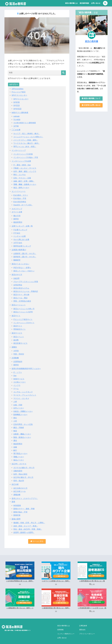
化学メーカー (19, 406)
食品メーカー (19, 458)
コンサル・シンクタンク (23, 390)
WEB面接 (17, 503)
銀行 (15, 449)
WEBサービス (19, 378)
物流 (15, 429)
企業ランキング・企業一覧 (22, 225)
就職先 (14, 346)
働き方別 (17, 215)
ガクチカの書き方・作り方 (24, 466)
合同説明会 (18, 284)
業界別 (16, 218)
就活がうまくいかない (20, 263)
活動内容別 (18, 469)
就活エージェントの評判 (23, 311)
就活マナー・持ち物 (21, 294)
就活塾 (16, 339)
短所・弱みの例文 (20, 472)
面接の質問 (16, 517)
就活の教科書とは (71, 3)
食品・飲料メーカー (21, 187)
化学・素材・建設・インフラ (25, 171)
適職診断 (17, 493)
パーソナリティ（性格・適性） (26, 140)
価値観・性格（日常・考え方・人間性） (29, 521)
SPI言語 (17, 105)
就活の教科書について (91, 98)
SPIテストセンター (21, 99)
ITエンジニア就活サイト (23, 318)
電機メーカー (19, 455)
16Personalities (18, 89)
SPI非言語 (17, 109)
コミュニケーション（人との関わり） (28, 137)
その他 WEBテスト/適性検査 (25, 123)
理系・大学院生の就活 (22, 300)
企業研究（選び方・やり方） (25, 253)
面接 (13, 500)
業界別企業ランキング (22, 245)
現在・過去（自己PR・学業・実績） (28, 527)
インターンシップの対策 (23, 154)
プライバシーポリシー (87, 630)
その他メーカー (20, 381)
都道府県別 (18, 222)
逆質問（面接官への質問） (24, 530)
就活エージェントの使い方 (24, 308)
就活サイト (16, 315)
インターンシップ (19, 150)
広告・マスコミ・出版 (22, 177)
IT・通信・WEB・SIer (22, 165)
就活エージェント (19, 304)
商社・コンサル (20, 174)
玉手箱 (16, 126)
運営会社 (82, 627)
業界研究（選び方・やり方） (25, 256)
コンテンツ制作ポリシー (66, 630)
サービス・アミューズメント (25, 394)
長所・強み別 (19, 479)
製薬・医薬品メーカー (22, 436)
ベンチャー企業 (20, 236)
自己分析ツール (20, 489)
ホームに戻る (37, 539)
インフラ (17, 384)
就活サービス (17, 332)
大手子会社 (18, 242)
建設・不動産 (19, 426)
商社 (15, 416)
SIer (15, 374)
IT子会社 (17, 232)
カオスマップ (17, 208)
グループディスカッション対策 (26, 281)
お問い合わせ (96, 3)
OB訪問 (16, 278)
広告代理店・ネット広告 (23, 423)
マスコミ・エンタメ (21, 397)
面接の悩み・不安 (20, 510)
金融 (15, 445)
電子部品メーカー (20, 452)
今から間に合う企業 (21, 239)
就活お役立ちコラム (21, 287)
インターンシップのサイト (24, 322)
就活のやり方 (17, 274)
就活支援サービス (20, 342)
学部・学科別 (19, 353)
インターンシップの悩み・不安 (26, 157)
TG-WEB (17, 119)
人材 (15, 400)
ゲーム (16, 387)
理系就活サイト (20, 328)
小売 (15, 419)
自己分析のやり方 (20, 486)
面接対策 (17, 513)
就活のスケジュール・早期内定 (26, 290)
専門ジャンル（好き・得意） (25, 146)
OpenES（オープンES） (23, 204)
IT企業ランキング (20, 229)
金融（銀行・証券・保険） (24, 181)
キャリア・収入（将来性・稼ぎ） (27, 133)
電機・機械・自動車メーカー (25, 184)
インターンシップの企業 (21, 161)
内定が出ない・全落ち (22, 267)
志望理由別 (18, 360)
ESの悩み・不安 (20, 198)
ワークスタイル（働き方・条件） (27, 143)
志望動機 (15, 356)
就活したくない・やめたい (24, 270)
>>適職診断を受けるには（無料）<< (20, 606)
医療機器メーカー (20, 413)
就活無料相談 (84, 3)
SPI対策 (17, 102)
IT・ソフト (18, 371)
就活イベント (19, 336)
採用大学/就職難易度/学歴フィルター (26, 367)
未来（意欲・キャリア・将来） (26, 524)
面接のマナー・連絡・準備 (24, 507)
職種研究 (17, 259)
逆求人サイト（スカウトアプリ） (25, 496)
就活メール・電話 (20, 297)
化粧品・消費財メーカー (23, 410)
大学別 (16, 349)
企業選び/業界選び (19, 249)
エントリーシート (19, 191)
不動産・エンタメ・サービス (25, 168)
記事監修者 (83, 623)
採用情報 (60, 627)
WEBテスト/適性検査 (20, 112)
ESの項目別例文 (20, 201)
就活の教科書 (92, 41)
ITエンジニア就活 (19, 92)
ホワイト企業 (17, 211)
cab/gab (17, 116)
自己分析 (15, 482)
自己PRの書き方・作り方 (23, 475)
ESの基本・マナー (21, 195)
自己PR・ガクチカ (19, 462)
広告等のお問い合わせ (91, 105)
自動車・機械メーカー (22, 432)
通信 (15, 439)
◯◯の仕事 (16, 130)
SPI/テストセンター (19, 95)
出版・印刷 (18, 403)
